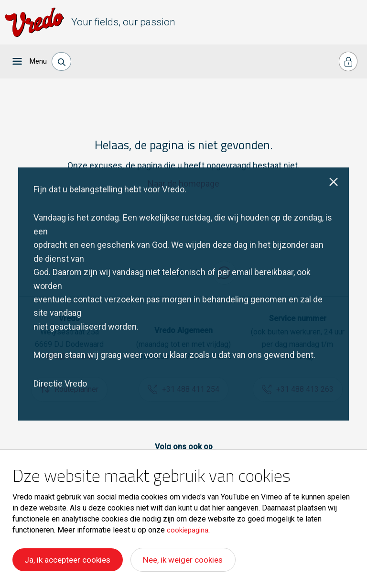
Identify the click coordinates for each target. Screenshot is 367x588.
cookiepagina (189, 530)
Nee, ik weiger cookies (191, 560)
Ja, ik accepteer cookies (70, 560)
